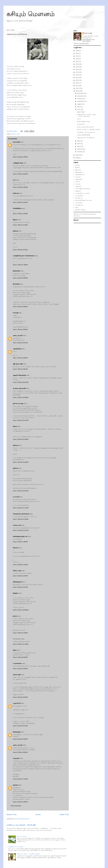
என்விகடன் (79, 198)
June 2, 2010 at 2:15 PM (20, 565)
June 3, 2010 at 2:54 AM (20, 633)
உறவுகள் (78, 177)
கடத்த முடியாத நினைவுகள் (85, 127)
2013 (77, 83)
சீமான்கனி (16, 284)
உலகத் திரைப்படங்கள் (82, 193)
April (79, 144)
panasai (15, 785)
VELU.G (15, 548)
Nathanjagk (17, 732)
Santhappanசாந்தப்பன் (20, 536)
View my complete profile (81, 43)
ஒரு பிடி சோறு (21, 836)
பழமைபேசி (17, 703)
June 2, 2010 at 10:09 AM (21, 397)
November (81, 96)
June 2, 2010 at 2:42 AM (20, 202)
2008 (77, 158)
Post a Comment (16, 806)
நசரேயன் (16, 193)
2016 (77, 75)
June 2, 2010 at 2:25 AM (20, 187)
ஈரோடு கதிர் (17, 675)
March (79, 146)
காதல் (18, 134)
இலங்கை (78, 170)
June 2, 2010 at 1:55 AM (20, 157)
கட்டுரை (78, 184)
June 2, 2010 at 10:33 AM (21, 439)
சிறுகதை (93, 214)
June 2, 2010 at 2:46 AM (20, 214)
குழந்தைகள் (79, 179)
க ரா (14, 180)
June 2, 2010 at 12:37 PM (21, 530)
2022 (77, 59)
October (80, 99)
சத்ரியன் (15, 231)
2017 (77, 72)
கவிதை (14, 134)
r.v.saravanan (17, 663)
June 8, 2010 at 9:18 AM (20, 752)
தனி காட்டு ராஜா (18, 403)
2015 (77, 78)
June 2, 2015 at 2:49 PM (20, 802)
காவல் (79, 119)
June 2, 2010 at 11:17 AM (21, 508)
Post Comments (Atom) (22, 819)
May (79, 141)
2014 (77, 80)
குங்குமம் (78, 191)
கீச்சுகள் (77, 168)
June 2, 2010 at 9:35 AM (20, 358)
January (80, 152)
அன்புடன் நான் (18, 335)
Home (38, 815)
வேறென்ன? (81, 124)
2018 (77, 70)
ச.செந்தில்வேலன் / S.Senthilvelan (24, 256)
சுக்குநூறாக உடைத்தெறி (16, 847)
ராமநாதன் (16, 758)
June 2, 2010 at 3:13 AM (20, 225)
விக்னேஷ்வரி (17, 582)
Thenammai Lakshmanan (21, 514)
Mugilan (15, 593)
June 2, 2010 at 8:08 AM (20, 278)
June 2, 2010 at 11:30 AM (21, 519)
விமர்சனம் (87, 214)
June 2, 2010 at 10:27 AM (21, 420)
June (79, 109)
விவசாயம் (77, 216)
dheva (15, 426)
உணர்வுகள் (79, 203)
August (80, 104)
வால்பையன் (17, 525)
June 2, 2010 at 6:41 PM (20, 587)
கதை (77, 207)
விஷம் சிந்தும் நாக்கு (83, 121)
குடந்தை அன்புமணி (19, 388)
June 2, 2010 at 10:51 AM (21, 491)
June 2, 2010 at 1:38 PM (20, 542)
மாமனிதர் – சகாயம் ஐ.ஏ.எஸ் (86, 132)
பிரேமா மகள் (17, 571)
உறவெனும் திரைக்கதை (82, 189)
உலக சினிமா (79, 196)
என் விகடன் (79, 205)
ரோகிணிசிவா (17, 208)
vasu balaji (16, 142)
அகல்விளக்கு (17, 349)
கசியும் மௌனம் (31, 14)
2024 (77, 53)
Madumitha (17, 271)
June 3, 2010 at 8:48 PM (20, 657)
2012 (77, 86)
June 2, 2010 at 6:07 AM (20, 250)
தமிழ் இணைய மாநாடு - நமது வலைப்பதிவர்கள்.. (86, 115)
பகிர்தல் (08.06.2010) (83, 135)
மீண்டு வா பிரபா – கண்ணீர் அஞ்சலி (28, 854)
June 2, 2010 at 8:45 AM (20, 329)
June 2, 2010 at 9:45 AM (20, 369)
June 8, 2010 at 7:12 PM (20, 779)
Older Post (64, 815)
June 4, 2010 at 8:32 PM (20, 697)
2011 (77, 88)
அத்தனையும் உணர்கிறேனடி (86, 138)
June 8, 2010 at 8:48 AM (20, 739)
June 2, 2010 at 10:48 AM (21, 462)
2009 (77, 155)
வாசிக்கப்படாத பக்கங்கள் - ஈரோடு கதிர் (21, 825)
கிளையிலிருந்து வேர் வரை (84, 200)
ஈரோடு (78, 182)
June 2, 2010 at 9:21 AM (20, 343)
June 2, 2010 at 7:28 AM (20, 265)
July (79, 107)
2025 (77, 51)
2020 (77, 64)
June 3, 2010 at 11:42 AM (21, 644)
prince (15, 616)
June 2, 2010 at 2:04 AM (20, 174)
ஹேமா (15, 220)
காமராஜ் (16, 313)
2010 (77, 91)
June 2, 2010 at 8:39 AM (20, 307)
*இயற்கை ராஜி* (18, 364)
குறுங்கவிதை (79, 172)
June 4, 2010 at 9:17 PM (20, 726)
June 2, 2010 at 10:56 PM (21, 610)
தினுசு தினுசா (81, 112)
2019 (77, 67)
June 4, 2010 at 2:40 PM (20, 669)
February (80, 149)
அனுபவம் (78, 186)
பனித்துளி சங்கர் (18, 163)
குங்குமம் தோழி (80, 210)
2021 (77, 61)
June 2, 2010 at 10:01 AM (21, 382)
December (81, 93)
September (81, 101)
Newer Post (11, 815)
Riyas (15, 650)
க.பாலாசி (16, 497)
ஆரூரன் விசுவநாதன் (19, 375)
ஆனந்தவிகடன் (80, 175)
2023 (77, 56)
